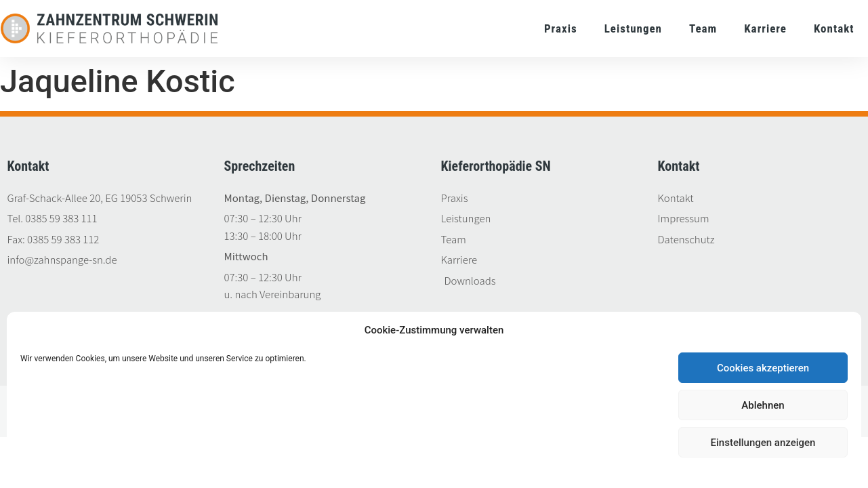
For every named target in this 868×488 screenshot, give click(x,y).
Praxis (561, 28)
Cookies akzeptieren (763, 368)
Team (703, 28)
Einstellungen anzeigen (763, 443)
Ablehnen (763, 405)
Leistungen (633, 28)
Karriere (765, 28)
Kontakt (834, 28)
